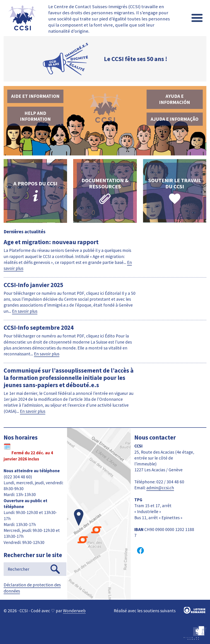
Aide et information (35, 96)
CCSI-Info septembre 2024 (39, 327)
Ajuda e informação (175, 119)
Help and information (35, 116)
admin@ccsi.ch (160, 488)
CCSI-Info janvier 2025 (33, 285)
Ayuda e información (175, 99)
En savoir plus (25, 311)
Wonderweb (74, 611)
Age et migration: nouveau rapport (51, 242)
